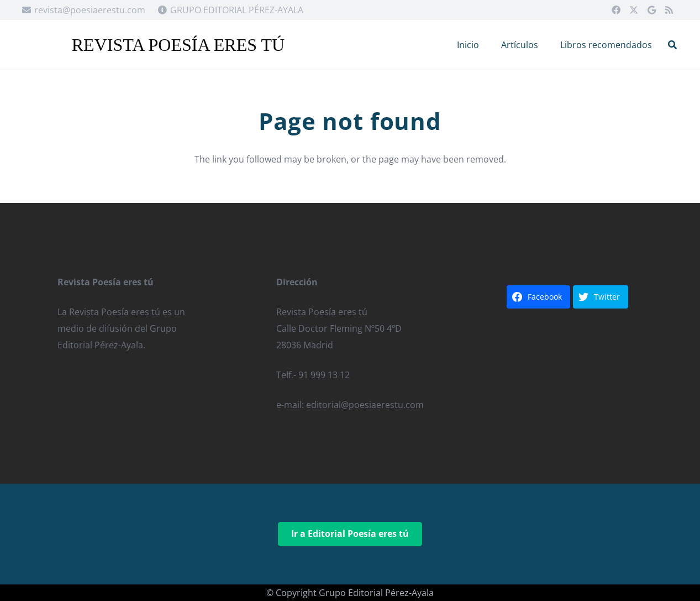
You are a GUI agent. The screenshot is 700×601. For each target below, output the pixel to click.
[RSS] (669, 10)
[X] (634, 10)
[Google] (651, 10)
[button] (673, 45)
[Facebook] (616, 10)
